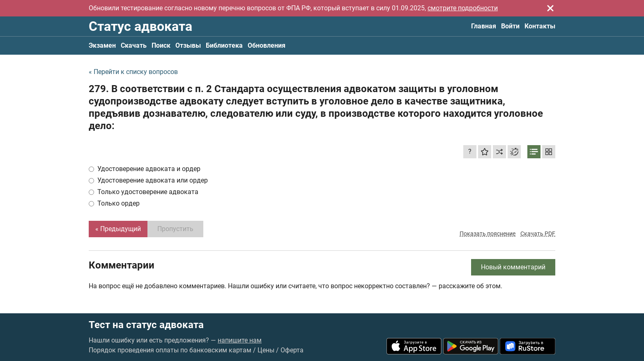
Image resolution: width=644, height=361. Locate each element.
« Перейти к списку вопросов (133, 72)
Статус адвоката (140, 26)
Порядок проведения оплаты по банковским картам (170, 350)
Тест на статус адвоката (146, 325)
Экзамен (102, 45)
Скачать (134, 45)
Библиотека (224, 45)
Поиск (161, 45)
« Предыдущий (118, 229)
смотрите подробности (463, 8)
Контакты (540, 26)
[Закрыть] (550, 8)
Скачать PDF (538, 234)
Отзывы (188, 45)
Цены (266, 350)
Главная (484, 26)
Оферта (292, 350)
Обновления (267, 45)
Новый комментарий (513, 267)
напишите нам (240, 340)
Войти (510, 26)
